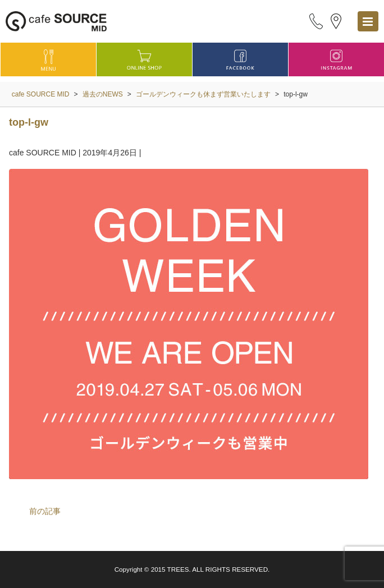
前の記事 (45, 511)
